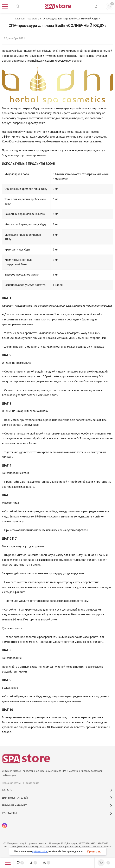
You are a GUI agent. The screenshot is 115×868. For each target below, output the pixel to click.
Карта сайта (32, 783)
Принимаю (94, 851)
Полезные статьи (12, 783)
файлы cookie (40, 851)
